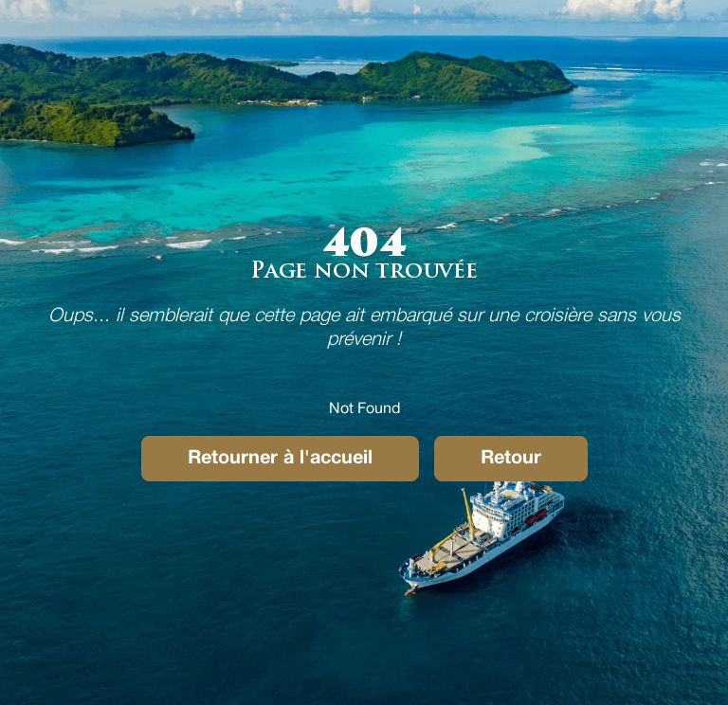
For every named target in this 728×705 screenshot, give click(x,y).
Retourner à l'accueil (280, 459)
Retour (511, 459)
